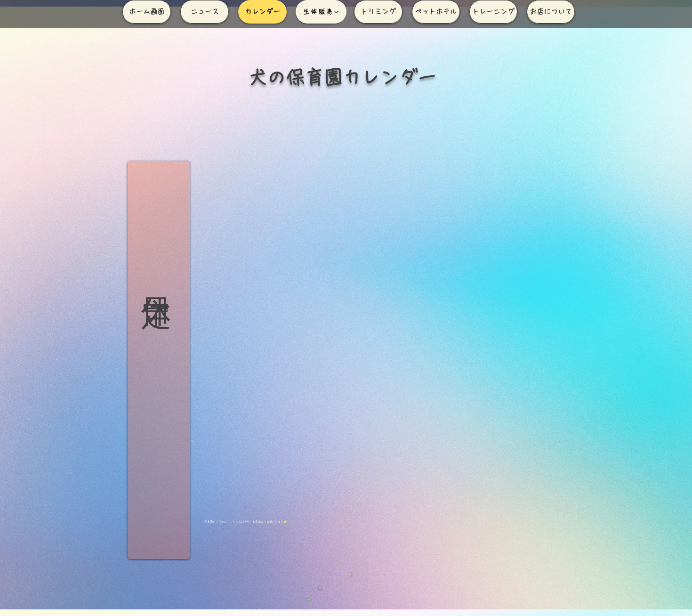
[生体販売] (321, 12)
